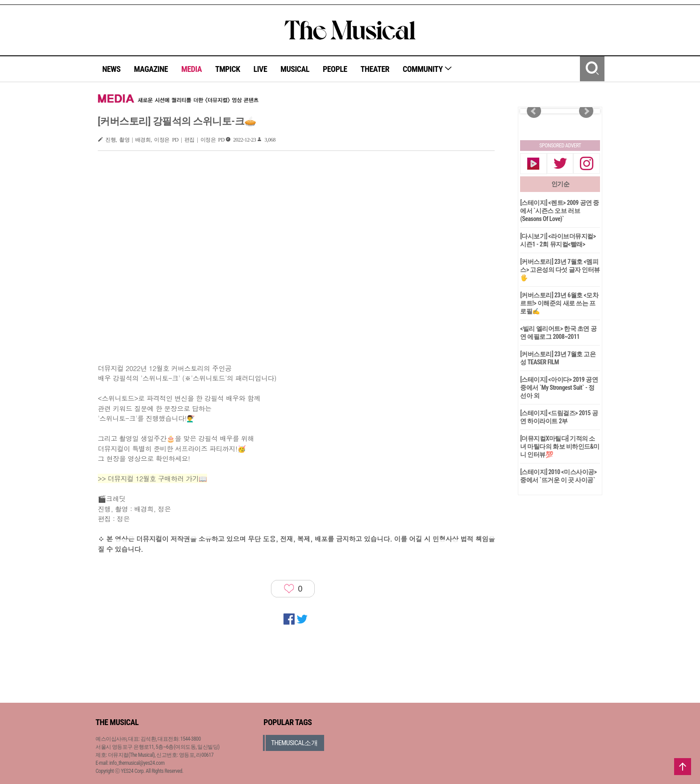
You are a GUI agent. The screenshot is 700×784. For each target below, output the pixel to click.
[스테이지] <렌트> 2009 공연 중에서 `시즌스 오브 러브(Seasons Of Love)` (560, 211)
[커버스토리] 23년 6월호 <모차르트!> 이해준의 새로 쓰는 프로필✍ (559, 303)
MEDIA (192, 69)
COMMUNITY (427, 69)
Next (586, 111)
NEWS (111, 69)
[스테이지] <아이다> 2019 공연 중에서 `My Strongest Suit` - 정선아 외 (559, 388)
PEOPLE (335, 69)
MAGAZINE (151, 69)
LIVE (260, 69)
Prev (534, 111)
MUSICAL (295, 69)
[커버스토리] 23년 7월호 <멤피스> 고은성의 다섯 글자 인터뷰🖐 (560, 270)
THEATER (375, 69)
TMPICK (228, 69)
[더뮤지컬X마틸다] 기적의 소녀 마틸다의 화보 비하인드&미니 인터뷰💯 (560, 446)
